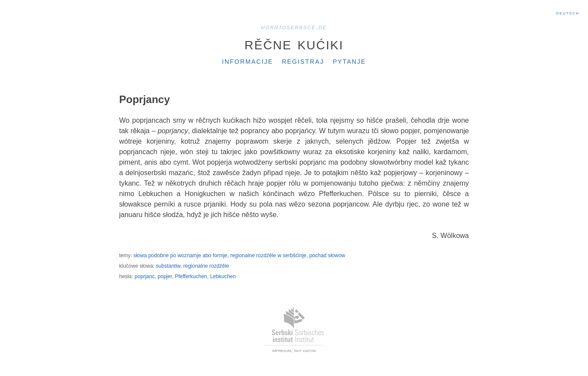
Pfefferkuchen (191, 276)
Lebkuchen (223, 276)
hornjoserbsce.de (294, 27)
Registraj (303, 61)
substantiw (168, 266)
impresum (282, 350)
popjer (165, 276)
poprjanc (145, 276)
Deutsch (568, 13)
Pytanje (349, 61)
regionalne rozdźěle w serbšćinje (268, 255)
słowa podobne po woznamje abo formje (180, 255)
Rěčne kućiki (294, 43)
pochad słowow (327, 255)
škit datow (305, 350)
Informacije (248, 61)
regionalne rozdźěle (206, 266)
